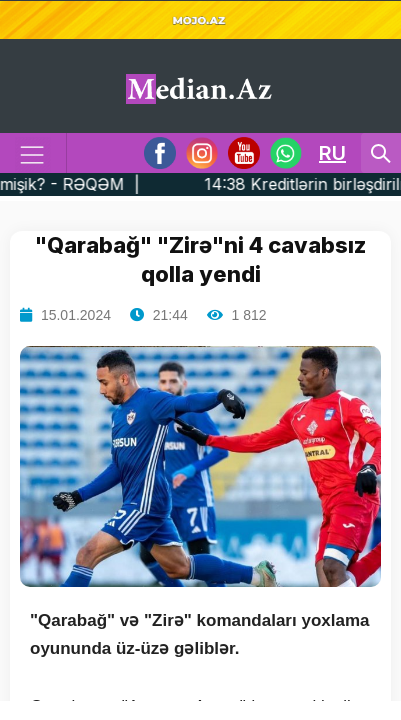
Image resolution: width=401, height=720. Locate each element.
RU (332, 153)
